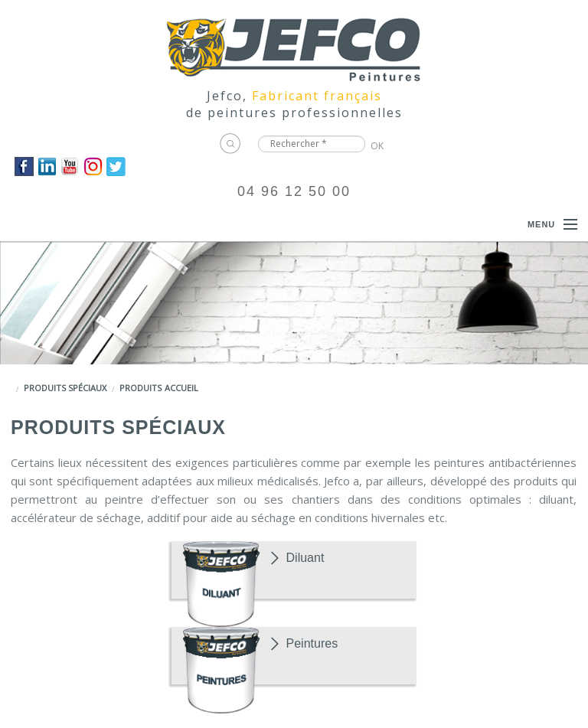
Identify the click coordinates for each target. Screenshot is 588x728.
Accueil (181, 388)
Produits (140, 388)
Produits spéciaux (65, 388)
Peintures (312, 643)
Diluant (305, 558)
